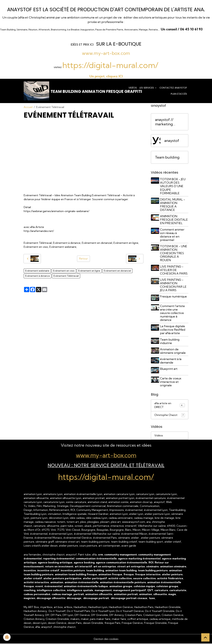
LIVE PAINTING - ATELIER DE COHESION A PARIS (174, 271)
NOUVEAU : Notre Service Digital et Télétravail (106, 466)
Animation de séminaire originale (173, 351)
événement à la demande (171, 361)
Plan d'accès (179, 94)
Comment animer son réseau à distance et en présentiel (173, 235)
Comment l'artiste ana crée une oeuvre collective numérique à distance (173, 313)
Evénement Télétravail (66, 277)
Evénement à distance (38, 277)
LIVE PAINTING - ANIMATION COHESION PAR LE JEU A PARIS (174, 286)
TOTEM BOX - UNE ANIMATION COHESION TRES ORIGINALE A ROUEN (174, 254)
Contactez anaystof (173, 88)
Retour (83, 259)
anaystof (172, 141)
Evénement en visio (64, 272)
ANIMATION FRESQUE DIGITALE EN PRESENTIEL (174, 220)
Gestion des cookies (106, 639)
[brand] (72, 91)
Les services (147, 88)
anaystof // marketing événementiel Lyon (167, 123)
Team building (167, 158)
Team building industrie (170, 342)
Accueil (28, 108)
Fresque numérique (174, 297)
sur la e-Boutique (119, 44)
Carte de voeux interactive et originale (171, 382)
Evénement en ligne (89, 272)
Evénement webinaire (37, 272)
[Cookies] (7, 637)
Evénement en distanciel (117, 272)
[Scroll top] (205, 637)
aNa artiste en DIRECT (170, 405)
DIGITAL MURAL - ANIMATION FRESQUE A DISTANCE (173, 205)
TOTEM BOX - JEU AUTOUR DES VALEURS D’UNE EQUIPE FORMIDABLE (173, 187)
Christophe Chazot (170, 415)
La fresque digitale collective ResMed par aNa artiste (173, 330)
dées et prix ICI (82, 45)
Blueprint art (169, 369)
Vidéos (133, 88)
